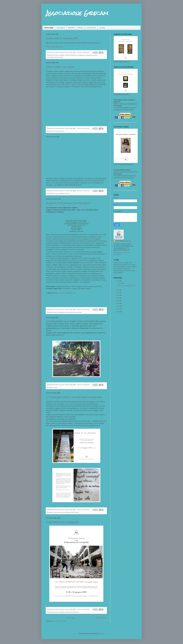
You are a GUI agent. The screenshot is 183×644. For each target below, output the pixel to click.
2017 (118, 298)
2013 (118, 309)
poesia (95, 55)
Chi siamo (61, 28)
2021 (118, 281)
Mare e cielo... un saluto (60, 67)
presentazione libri (53, 57)
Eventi (80, 28)
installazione (81, 55)
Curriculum (91, 28)
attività (62, 55)
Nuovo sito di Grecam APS (62, 38)
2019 (118, 292)
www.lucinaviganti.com (67, 293)
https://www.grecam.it (54, 47)
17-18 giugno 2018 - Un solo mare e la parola (74, 397)
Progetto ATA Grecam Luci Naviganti (68, 203)
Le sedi (102, 28)
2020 (118, 290)
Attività (71, 28)
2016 (118, 301)
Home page (49, 28)
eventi (67, 55)
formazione (73, 55)
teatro (61, 57)
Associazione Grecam (123, 241)
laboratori (89, 55)
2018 (118, 295)
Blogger (101, 634)
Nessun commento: (84, 52)
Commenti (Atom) (59, 621)
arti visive (56, 55)
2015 (118, 303)
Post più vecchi (101, 618)
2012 (118, 312)
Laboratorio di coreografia (62, 522)
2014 (118, 306)
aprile (120, 283)
